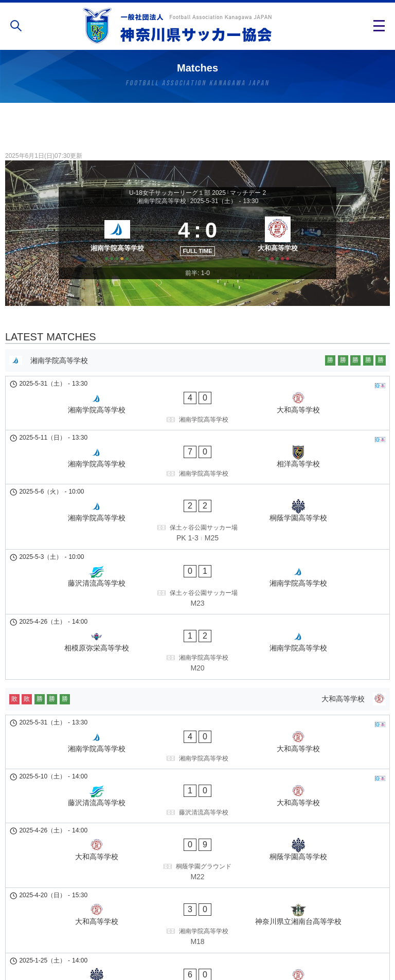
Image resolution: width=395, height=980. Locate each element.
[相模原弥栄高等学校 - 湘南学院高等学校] (197, 584)
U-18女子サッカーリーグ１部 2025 (177, 193)
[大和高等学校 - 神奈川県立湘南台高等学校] (197, 783)
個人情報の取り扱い (197, 941)
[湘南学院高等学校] (114, 248)
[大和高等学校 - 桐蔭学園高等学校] (197, 738)
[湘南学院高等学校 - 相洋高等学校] (197, 453)
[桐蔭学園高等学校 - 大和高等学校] (197, 829)
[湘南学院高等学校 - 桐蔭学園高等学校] (197, 493)
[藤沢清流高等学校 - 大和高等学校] (197, 698)
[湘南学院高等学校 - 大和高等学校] (197, 419)
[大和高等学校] (281, 248)
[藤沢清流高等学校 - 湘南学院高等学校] (197, 539)
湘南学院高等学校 (161, 201)
